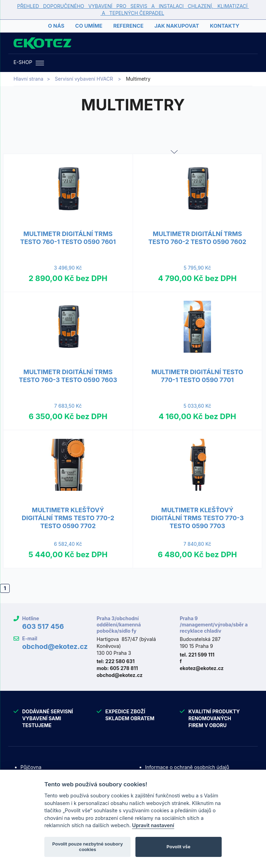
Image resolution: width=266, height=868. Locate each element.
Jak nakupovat (177, 26)
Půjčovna (31, 767)
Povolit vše (179, 847)
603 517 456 (43, 626)
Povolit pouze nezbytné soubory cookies (88, 847)
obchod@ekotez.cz (55, 647)
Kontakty (225, 26)
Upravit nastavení (153, 825)
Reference (128, 26)
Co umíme (89, 26)
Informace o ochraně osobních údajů (187, 767)
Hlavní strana (28, 79)
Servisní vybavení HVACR (84, 79)
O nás (56, 26)
